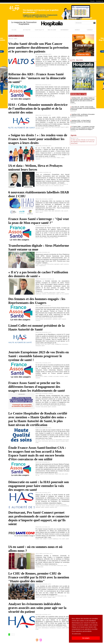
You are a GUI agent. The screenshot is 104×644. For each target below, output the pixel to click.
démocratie (52, 293)
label (53, 211)
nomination (58, 344)
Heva (63, 184)
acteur (37, 405)
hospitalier (45, 441)
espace (41, 238)
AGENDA (77, 30)
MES (60, 474)
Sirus (37, 266)
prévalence (53, 628)
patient (64, 405)
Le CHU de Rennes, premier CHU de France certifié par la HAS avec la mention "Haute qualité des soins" (39, 577)
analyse (38, 627)
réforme (49, 97)
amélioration (39, 505)
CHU (42, 211)
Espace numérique (49, 474)
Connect (45, 539)
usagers (38, 159)
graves (65, 627)
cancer (38, 66)
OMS (62, 211)
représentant (39, 319)
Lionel (53, 344)
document (47, 405)
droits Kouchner (51, 158)
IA (66, 184)
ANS (41, 539)
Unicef (41, 212)
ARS (36, 97)
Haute (53, 127)
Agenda (73, 135)
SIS (52, 186)
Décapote (48, 184)
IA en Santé (54, 566)
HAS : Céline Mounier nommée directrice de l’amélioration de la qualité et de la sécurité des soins (38, 108)
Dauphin (46, 293)
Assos (40, 97)
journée (50, 377)
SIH (50, 186)
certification (49, 440)
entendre (64, 505)
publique (59, 628)
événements (60, 627)
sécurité (38, 129)
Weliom (61, 186)
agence (38, 539)
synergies (56, 186)
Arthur (38, 293)
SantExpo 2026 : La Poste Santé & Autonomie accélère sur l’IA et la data (80, 121)
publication (44, 407)
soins (42, 129)
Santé (42, 66)
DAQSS (47, 127)
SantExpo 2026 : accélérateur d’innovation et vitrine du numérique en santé (82, 115)
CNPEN (42, 566)
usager (64, 319)
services (66, 264)
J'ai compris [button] (86, 638)
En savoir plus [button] (76, 634)
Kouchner (56, 377)
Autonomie (38, 184)
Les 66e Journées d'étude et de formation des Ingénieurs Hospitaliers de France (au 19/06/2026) (83, 142)
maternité (58, 211)
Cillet (43, 344)
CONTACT (90, 30)
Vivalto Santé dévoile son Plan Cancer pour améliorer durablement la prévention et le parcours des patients (38, 48)
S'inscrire (92, 1)
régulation (50, 264)
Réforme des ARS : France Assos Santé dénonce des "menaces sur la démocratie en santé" (37, 78)
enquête (55, 318)
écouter (58, 505)
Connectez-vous (100, 1)
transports (42, 266)
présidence (65, 344)
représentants (51, 294)
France (44, 97)
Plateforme (43, 264)
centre (43, 440)
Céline (43, 127)
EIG (47, 627)
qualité (63, 127)
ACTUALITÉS (27, 30)
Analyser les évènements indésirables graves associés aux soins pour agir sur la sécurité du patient (37, 608)
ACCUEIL (14, 30)
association (39, 158)
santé (53, 238)
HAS (50, 127)
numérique (38, 294)
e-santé (53, 184)
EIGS (49, 627)
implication (52, 441)
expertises (59, 184)
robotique (60, 566)
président (38, 346)
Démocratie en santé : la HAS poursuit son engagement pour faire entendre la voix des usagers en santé (39, 486)
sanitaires (57, 264)
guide (37, 506)
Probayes (42, 186)
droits (41, 377)
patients (44, 294)
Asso (37, 318)
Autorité (38, 127)
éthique (46, 566)
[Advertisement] (83, 160)
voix (56, 507)
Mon (49, 238)
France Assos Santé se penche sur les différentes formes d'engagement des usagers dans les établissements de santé (37, 387)
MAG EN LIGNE (52, 30)
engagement (49, 318)
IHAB (50, 211)
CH (40, 211)
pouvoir (38, 407)
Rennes (50, 597)
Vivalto (46, 66)
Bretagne (44, 596)
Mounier (58, 127)
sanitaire (55, 319)
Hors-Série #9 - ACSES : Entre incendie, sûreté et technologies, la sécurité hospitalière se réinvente (83, 108)
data (43, 184)
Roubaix (63, 441)
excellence (66, 440)
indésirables (45, 628)
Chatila (37, 566)
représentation (64, 506)
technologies (39, 567)
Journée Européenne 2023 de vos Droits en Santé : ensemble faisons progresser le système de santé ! (39, 356)
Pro (60, 539)
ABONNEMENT (65, 30)
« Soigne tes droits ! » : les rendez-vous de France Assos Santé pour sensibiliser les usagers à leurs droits (38, 139)
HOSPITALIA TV (39, 30)
